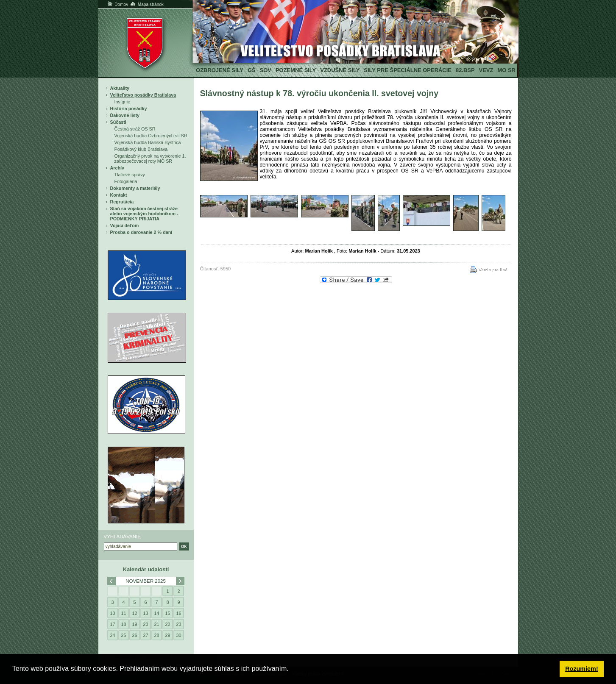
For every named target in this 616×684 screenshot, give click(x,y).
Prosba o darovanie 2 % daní (141, 232)
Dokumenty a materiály (135, 188)
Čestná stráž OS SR (135, 129)
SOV (266, 70)
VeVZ (486, 70)
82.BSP (465, 70)
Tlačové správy (130, 175)
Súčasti (118, 122)
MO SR (506, 70)
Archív (117, 168)
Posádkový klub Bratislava (141, 149)
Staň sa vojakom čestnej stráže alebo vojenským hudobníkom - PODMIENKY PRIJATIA (144, 214)
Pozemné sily (296, 70)
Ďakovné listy (125, 115)
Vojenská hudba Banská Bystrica (148, 142)
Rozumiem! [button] (582, 669)
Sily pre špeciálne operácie (408, 70)
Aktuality (120, 88)
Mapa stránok (146, 4)
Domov (117, 4)
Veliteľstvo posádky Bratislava (143, 95)
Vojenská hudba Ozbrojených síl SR (151, 136)
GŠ (252, 70)
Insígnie (123, 102)
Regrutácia (122, 202)
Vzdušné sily (340, 70)
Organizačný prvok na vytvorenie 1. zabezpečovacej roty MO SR (150, 158)
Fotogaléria (126, 181)
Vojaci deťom (125, 225)
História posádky (129, 108)
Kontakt (119, 195)
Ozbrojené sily (220, 70)
